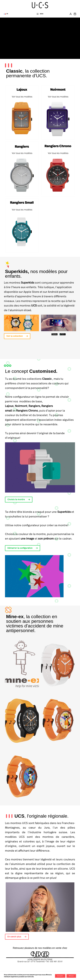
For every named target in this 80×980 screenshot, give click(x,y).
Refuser (71, 976)
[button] (6, 14)
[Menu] (40, 14)
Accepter (60, 976)
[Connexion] (71, 14)
